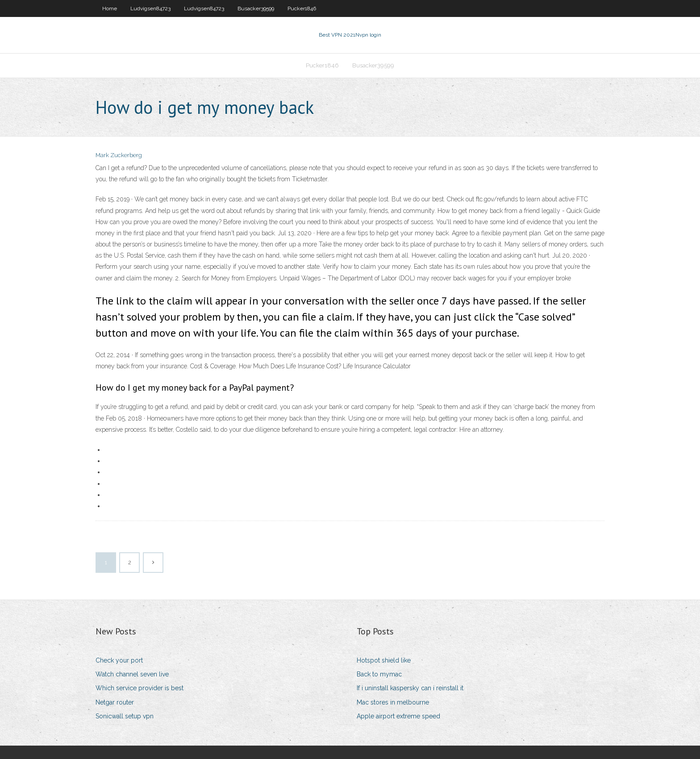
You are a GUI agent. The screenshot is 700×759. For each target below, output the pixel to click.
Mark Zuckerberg (119, 155)
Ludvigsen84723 (150, 8)
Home (110, 8)
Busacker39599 (256, 8)
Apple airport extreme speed (398, 716)
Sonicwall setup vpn (125, 716)
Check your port (119, 660)
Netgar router (115, 702)
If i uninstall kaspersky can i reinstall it (410, 688)
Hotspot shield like (384, 660)
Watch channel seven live (132, 674)
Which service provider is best (140, 688)
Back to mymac (379, 674)
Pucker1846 (302, 8)
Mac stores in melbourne (393, 702)
